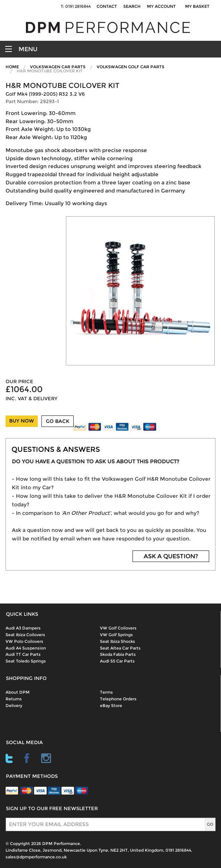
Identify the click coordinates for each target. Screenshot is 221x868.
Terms (106, 692)
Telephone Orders (118, 699)
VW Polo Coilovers (24, 641)
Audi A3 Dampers (23, 628)
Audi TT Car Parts (23, 654)
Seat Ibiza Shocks (118, 641)
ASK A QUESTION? (171, 556)
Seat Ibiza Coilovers (25, 635)
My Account (161, 6)
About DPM (18, 692)
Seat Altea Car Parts (120, 648)
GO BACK (58, 421)
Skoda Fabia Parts (118, 654)
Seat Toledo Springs (26, 661)
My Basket (198, 6)
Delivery (14, 706)
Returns (14, 699)
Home (12, 67)
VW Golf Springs (116, 635)
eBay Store (111, 706)
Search (132, 6)
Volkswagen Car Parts (58, 67)
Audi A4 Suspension (26, 648)
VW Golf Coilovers (118, 628)
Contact (107, 6)
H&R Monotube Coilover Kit (50, 71)
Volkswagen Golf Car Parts (130, 67)
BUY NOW (22, 421)
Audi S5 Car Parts (117, 661)
